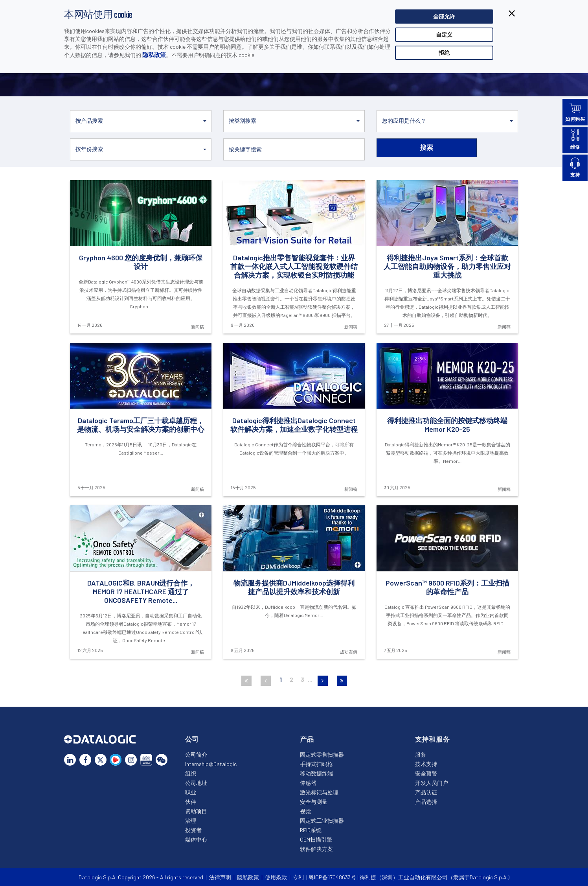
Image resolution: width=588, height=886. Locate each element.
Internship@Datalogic (211, 764)
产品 (307, 739)
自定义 (444, 34)
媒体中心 (196, 839)
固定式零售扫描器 (322, 754)
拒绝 (444, 52)
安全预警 (426, 773)
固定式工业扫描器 (322, 821)
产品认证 (426, 792)
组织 (191, 773)
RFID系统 (311, 830)
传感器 (308, 783)
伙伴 (191, 802)
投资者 (193, 830)
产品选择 (426, 802)
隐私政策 (154, 55)
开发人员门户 (432, 783)
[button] (141, 121)
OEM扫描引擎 (316, 839)
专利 (298, 877)
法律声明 (220, 877)
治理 (191, 821)
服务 (421, 754)
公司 (192, 739)
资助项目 (196, 811)
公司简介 (196, 754)
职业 (191, 792)
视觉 (305, 811)
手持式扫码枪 (316, 764)
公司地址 (196, 783)
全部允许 (444, 16)
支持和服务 (433, 739)
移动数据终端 (316, 773)
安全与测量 (314, 802)
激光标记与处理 (319, 792)
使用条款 (276, 877)
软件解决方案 (316, 849)
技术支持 (426, 764)
